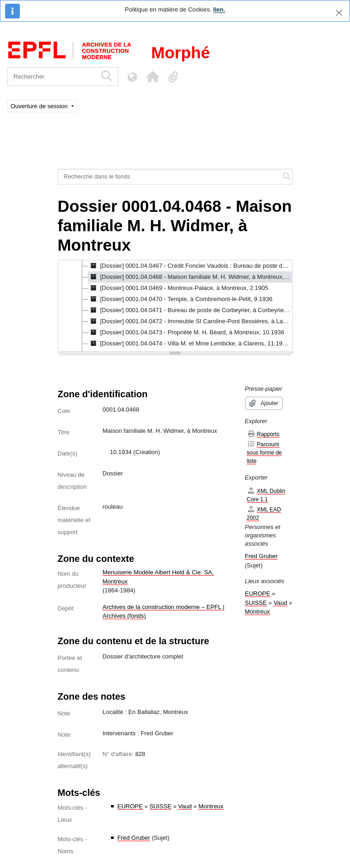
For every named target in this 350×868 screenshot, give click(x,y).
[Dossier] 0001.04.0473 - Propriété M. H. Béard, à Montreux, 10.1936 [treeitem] (186, 332)
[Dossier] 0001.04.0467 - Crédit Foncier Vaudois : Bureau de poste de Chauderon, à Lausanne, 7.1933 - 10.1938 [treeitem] (190, 266)
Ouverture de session (40, 106)
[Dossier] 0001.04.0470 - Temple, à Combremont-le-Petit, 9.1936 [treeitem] (181, 299)
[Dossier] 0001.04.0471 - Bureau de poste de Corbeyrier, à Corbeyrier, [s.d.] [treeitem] (190, 310)
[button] (153, 77)
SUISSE (160, 806)
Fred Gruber (134, 838)
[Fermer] (339, 13)
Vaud (185, 806)
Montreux (211, 806)
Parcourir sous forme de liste (264, 452)
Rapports (263, 434)
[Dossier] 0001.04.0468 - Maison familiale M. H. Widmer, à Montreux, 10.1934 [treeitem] (190, 277)
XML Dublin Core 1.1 (266, 495)
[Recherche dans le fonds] (170, 177)
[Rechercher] (52, 77)
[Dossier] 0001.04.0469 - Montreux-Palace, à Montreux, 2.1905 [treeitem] (178, 288)
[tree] (175, 307)
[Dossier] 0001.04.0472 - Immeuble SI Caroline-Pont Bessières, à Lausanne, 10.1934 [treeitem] (190, 321)
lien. (219, 9)
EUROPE (130, 806)
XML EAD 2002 (264, 514)
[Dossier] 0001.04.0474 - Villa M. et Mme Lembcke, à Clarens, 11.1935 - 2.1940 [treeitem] (190, 344)
